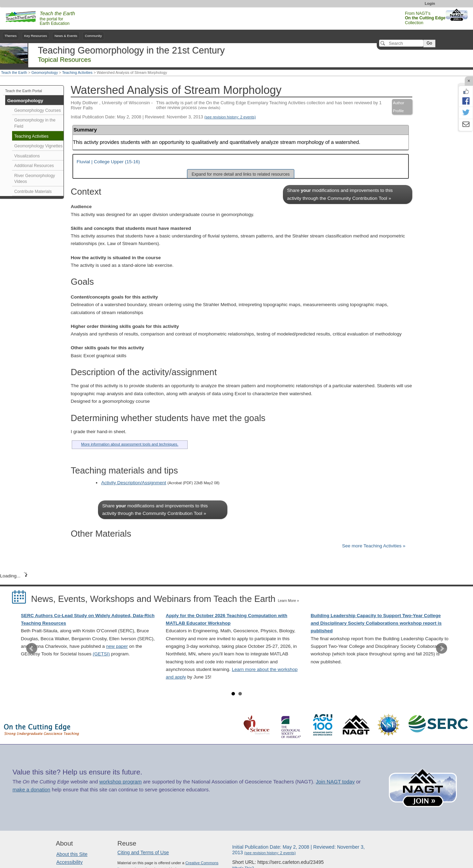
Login (430, 3)
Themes (11, 36)
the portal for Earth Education (57, 19)
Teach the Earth (14, 72)
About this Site (72, 854)
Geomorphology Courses (37, 110)
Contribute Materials (33, 192)
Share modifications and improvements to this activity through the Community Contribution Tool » (340, 194)
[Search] (401, 43)
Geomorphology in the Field (35, 123)
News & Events (66, 36)
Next (442, 648)
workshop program (121, 782)
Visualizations (27, 156)
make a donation (31, 790)
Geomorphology (45, 72)
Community (93, 36)
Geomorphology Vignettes (38, 146)
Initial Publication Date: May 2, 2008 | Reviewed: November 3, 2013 (163, 117)
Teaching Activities (77, 72)
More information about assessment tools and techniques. (130, 444)
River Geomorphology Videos (35, 179)
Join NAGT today (335, 782)
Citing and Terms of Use (143, 852)
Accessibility (69, 862)
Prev (32, 648)
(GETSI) (101, 654)
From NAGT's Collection (425, 18)
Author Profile (398, 107)
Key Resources (36, 36)
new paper (117, 646)
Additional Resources (34, 166)
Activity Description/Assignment (134, 483)
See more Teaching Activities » (374, 546)
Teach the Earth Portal (24, 91)
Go (429, 43)
